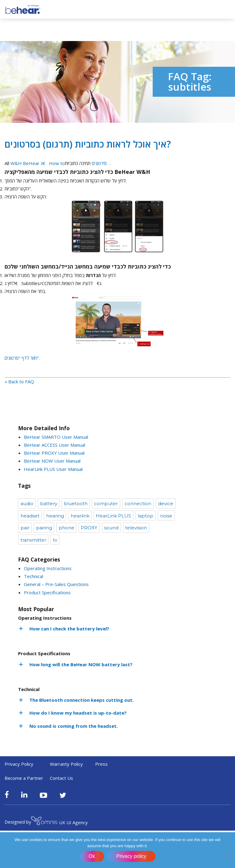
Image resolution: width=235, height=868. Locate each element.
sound (111, 528)
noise (166, 516)
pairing (44, 528)
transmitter (33, 540)
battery (49, 504)
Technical (34, 576)
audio (27, 504)
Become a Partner (24, 778)
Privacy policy (131, 856)
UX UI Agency (60, 822)
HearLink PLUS (113, 516)
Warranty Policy (66, 764)
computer (106, 504)
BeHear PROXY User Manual (54, 453)
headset (30, 516)
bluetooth (76, 504)
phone (67, 528)
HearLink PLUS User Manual (53, 469)
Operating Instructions (48, 568)
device (166, 504)
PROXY (89, 528)
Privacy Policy (19, 764)
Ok (92, 856)
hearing (55, 516)
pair (25, 528)
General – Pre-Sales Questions (56, 584)
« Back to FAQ (19, 381)
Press (101, 764)
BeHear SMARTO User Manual (56, 437)
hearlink (80, 516)
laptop (145, 516)
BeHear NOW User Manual (52, 461)
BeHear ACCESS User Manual (54, 445)
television (136, 528)
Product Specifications (47, 592)
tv (55, 540)
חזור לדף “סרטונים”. (22, 358)
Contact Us (62, 778)
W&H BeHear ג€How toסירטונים (60, 163)
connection (138, 504)
